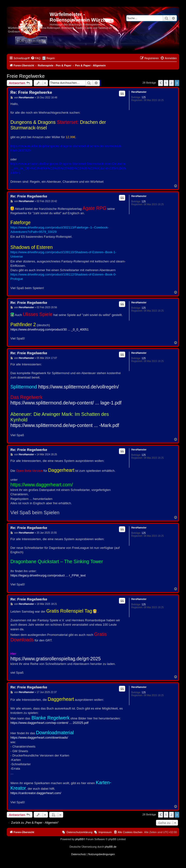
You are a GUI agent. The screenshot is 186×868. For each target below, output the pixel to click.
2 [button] (171, 83)
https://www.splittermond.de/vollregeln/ (79, 387)
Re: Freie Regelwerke (31, 92)
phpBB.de (111, 847)
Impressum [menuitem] (105, 832)
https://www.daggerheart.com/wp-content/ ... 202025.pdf (49, 723)
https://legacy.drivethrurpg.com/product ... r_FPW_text (48, 575)
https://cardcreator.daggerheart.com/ (36, 793)
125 (144, 97)
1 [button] (166, 83)
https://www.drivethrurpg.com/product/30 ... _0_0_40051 (50, 329)
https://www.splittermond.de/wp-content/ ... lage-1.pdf (66, 403)
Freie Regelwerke (26, 76)
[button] (161, 83)
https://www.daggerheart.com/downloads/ (39, 738)
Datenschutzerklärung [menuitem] (80, 832)
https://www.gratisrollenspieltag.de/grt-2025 (56, 659)
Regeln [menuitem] (51, 58)
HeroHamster (139, 92)
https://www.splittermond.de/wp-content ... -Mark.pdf (65, 425)
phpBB (79, 839)
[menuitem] (36, 58)
